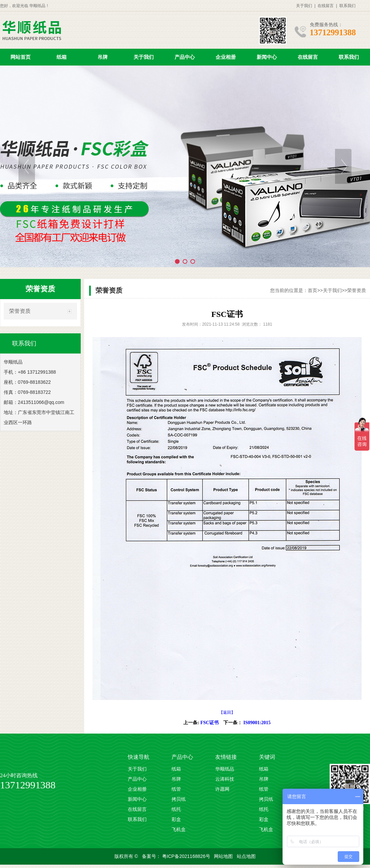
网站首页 (21, 57)
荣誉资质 (20, 311)
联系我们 (347, 6)
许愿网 (222, 789)
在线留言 (326, 6)
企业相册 (226, 57)
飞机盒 (179, 830)
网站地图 (224, 856)
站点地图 (246, 856)
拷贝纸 (179, 799)
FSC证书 (210, 723)
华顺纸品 (225, 769)
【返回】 (227, 712)
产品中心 (185, 57)
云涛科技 (225, 779)
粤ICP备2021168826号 (187, 856)
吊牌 (103, 57)
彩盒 (176, 819)
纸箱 (62, 57)
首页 (312, 290)
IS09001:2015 (257, 723)
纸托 (176, 809)
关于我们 (304, 6)
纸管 (176, 789)
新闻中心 (267, 57)
